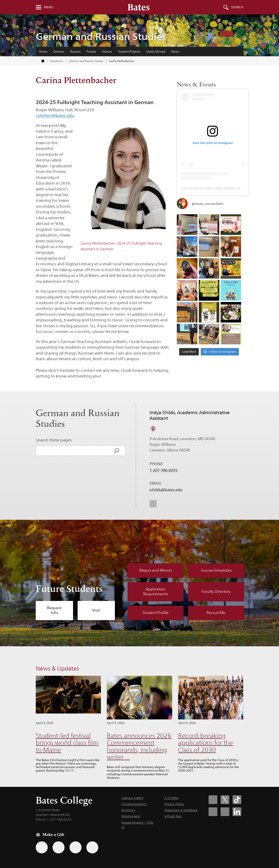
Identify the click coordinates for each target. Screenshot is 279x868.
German (59, 51)
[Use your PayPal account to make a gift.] (76, 847)
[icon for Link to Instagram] (153, 504)
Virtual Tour (173, 816)
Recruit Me (216, 613)
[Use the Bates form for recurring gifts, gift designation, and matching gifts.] (42, 847)
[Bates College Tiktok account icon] (237, 800)
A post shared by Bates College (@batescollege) (213, 188)
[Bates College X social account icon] (225, 800)
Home (43, 51)
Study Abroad (156, 51)
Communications (134, 804)
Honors (107, 51)
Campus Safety (132, 798)
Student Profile (156, 613)
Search (237, 7)
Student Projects (129, 51)
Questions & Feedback (181, 810)
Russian (75, 51)
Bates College (64, 800)
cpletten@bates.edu (55, 115)
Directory (128, 810)
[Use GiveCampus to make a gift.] (92, 847)
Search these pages (54, 440)
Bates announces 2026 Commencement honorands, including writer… (139, 746)
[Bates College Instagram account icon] (213, 812)
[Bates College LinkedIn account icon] (237, 812)
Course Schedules (216, 570)
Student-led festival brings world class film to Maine (67, 743)
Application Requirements (156, 592)
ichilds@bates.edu (166, 490)
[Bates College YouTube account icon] (225, 812)
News (175, 51)
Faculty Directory (216, 592)
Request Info (54, 610)
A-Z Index (171, 798)
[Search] (117, 451)
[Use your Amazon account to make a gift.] (59, 847)
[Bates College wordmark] (139, 7)
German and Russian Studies (101, 36)
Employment (131, 816)
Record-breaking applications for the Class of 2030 (206, 743)
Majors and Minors (156, 570)
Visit (96, 610)
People (91, 51)
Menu (49, 7)
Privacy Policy (174, 804)
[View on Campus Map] (153, 429)
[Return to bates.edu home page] (40, 61)
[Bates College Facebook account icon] (213, 800)
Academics (57, 61)
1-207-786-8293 (163, 470)
